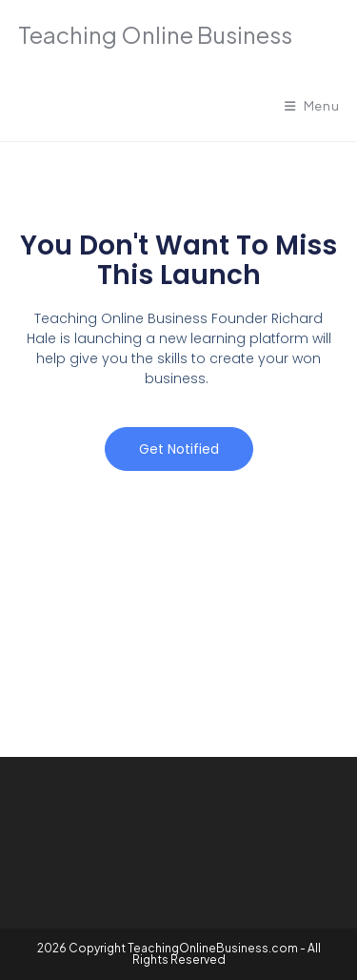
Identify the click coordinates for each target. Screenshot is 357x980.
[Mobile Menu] (312, 106)
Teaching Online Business (155, 34)
